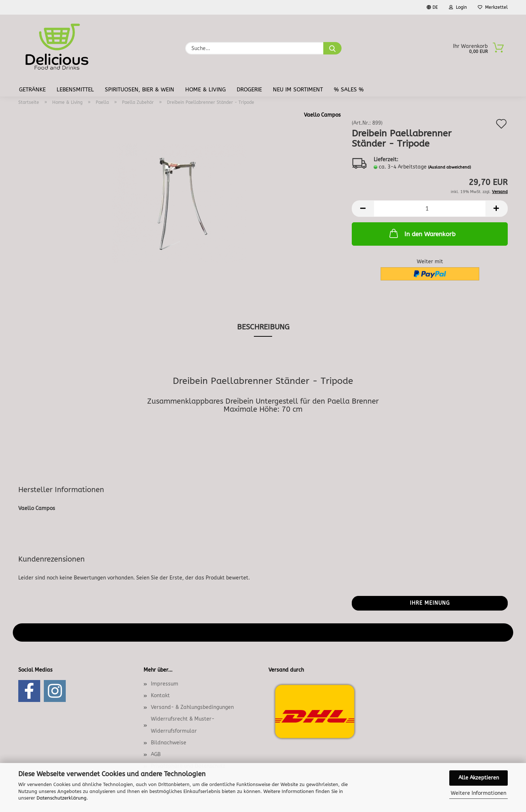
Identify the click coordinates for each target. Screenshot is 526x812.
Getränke (32, 90)
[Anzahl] (430, 209)
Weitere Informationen (479, 793)
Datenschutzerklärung (62, 798)
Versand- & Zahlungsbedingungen (192, 707)
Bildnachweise (169, 743)
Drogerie (249, 90)
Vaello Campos (322, 115)
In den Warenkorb (422, 233)
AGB (156, 754)
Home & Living (205, 90)
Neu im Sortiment (298, 90)
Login (458, 7)
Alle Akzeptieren (479, 778)
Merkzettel (493, 7)
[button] (363, 209)
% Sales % (349, 90)
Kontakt (160, 696)
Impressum (165, 684)
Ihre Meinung (430, 603)
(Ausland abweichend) (449, 167)
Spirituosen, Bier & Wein (140, 90)
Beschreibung (263, 327)
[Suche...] (332, 48)
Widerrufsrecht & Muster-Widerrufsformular (183, 725)
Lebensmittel (75, 90)
